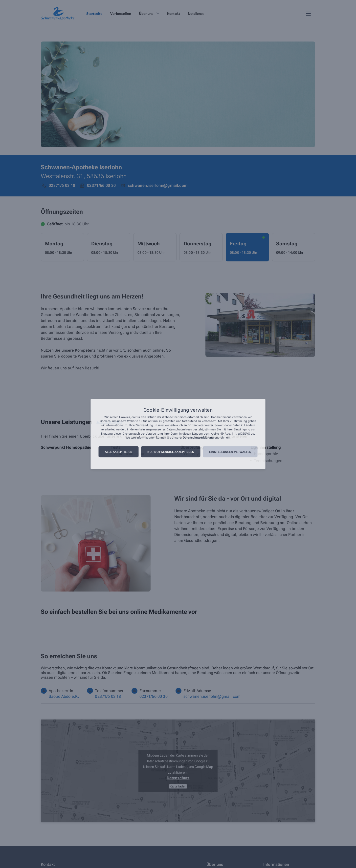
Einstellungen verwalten (230, 452)
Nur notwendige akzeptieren (171, 452)
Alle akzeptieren (119, 452)
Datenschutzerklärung (198, 438)
